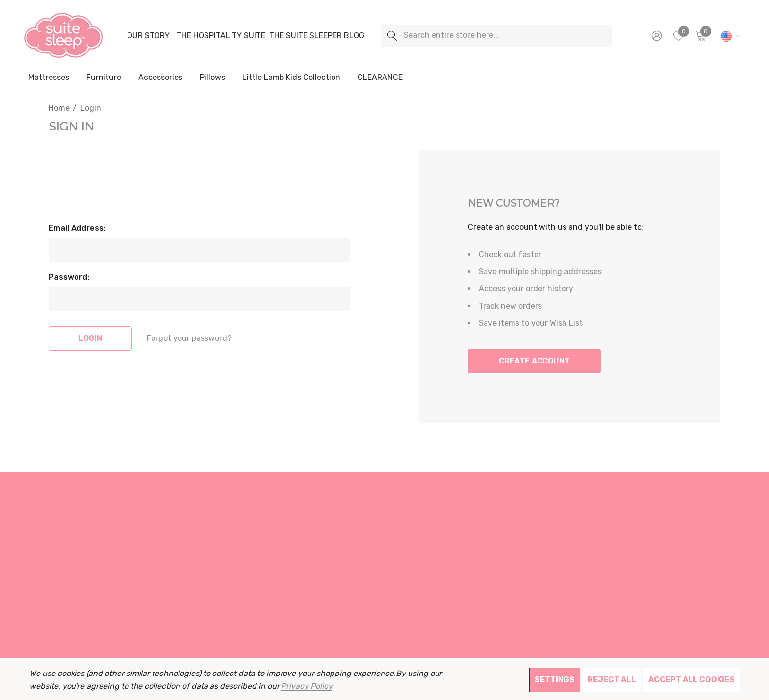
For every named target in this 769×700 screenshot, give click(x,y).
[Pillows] (212, 78)
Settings (555, 680)
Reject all (612, 680)
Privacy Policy (306, 686)
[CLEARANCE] (380, 78)
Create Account (534, 361)
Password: (69, 277)
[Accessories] (160, 78)
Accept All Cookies (692, 680)
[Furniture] (103, 78)
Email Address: (77, 228)
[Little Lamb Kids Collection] (291, 78)
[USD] (729, 36)
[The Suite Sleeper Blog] (317, 36)
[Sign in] (656, 36)
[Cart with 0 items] (700, 36)
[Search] (392, 36)
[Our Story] (148, 36)
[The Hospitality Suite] (221, 36)
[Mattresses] (49, 78)
